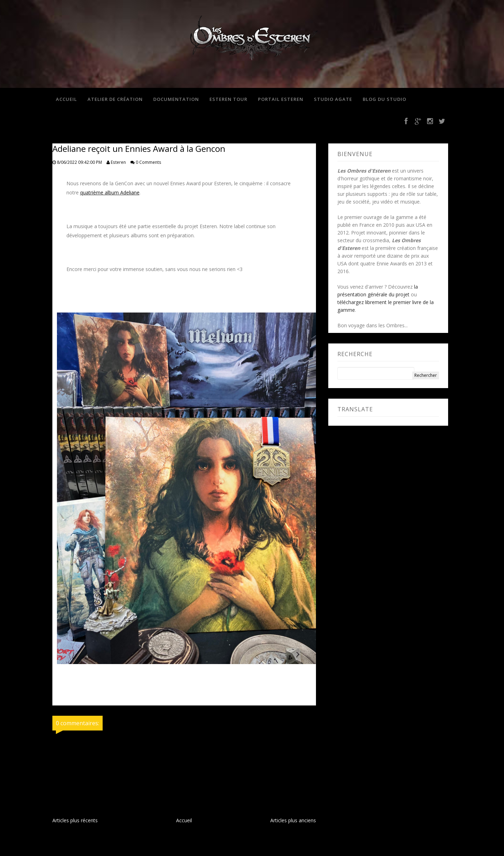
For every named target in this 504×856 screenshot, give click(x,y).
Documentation (176, 99)
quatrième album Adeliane (110, 192)
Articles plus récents (75, 820)
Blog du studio (385, 99)
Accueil (66, 99)
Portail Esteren (281, 99)
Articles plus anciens (293, 820)
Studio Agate (333, 99)
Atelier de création (115, 99)
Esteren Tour (228, 99)
